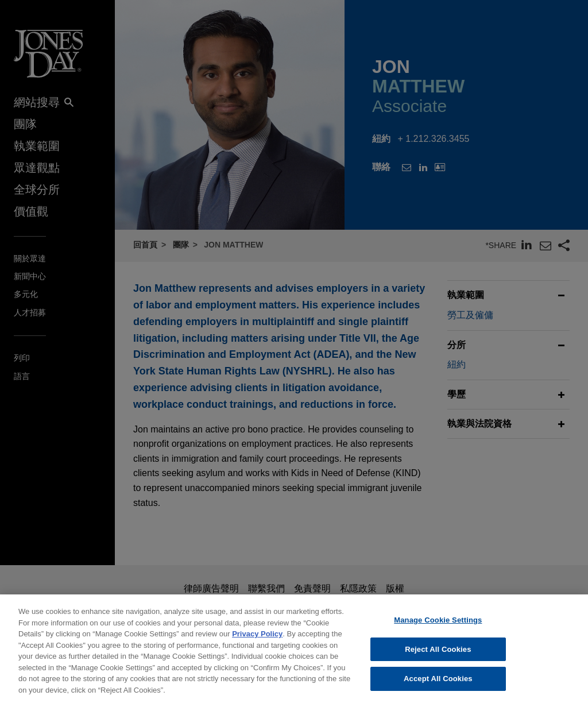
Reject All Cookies (438, 661)
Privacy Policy (257, 646)
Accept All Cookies (438, 691)
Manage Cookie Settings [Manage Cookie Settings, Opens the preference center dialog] (438, 632)
